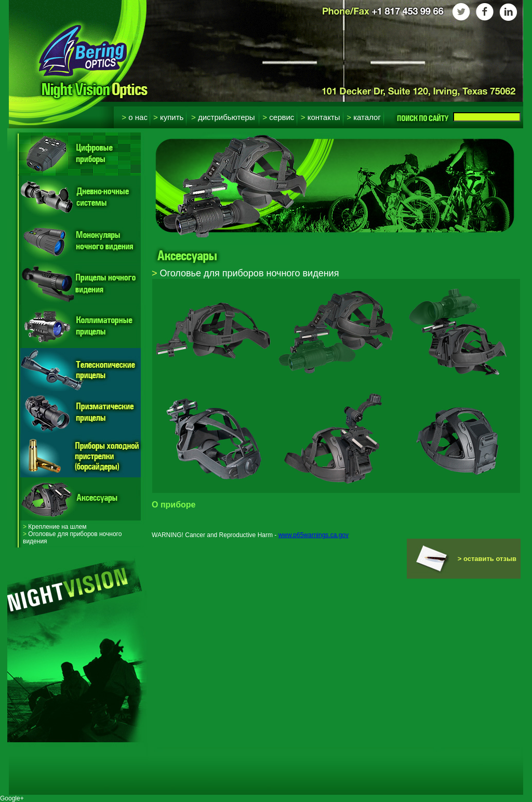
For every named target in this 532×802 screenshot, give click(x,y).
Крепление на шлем (55, 527)
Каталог (364, 117)
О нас (135, 117)
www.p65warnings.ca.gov (314, 535)
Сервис (278, 117)
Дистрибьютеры (223, 117)
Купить (168, 117)
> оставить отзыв (487, 559)
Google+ (12, 798)
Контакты (321, 117)
